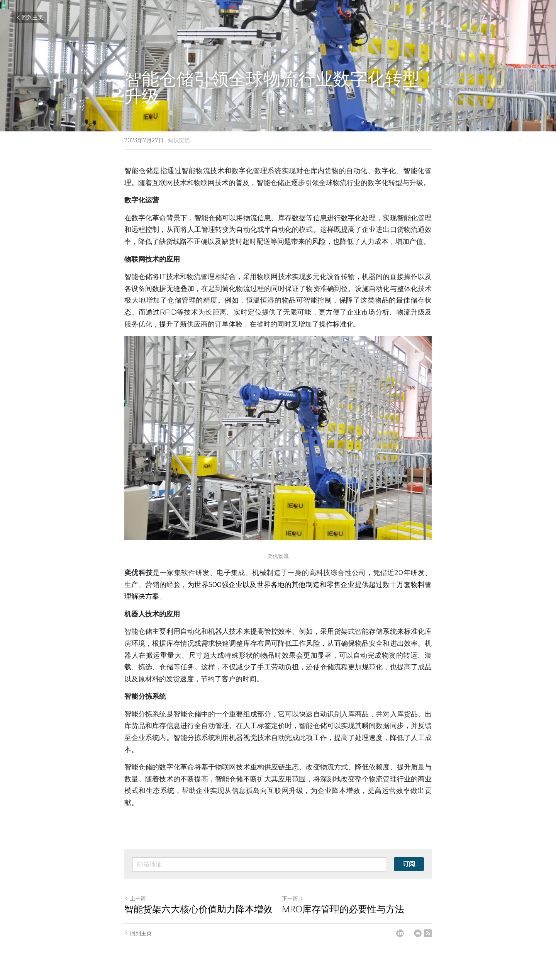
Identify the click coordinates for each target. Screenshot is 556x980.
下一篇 (293, 898)
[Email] (418, 933)
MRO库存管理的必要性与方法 (343, 909)
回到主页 (29, 17)
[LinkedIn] (400, 933)
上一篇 (135, 898)
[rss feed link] (428, 933)
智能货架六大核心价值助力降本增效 (198, 909)
